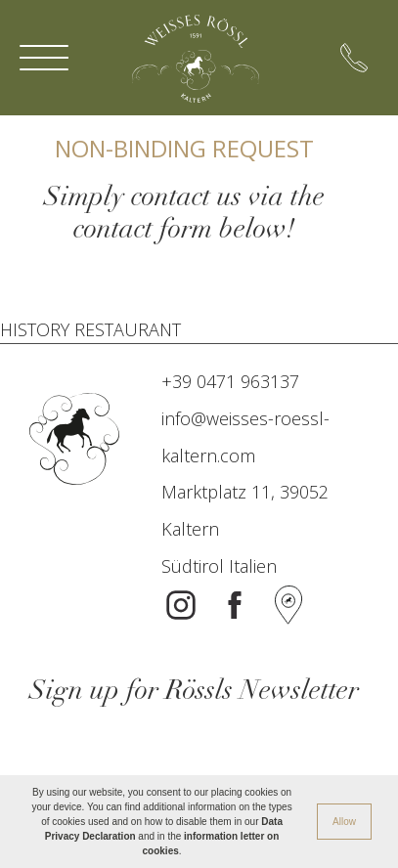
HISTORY (35, 329)
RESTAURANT (128, 329)
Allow (344, 822)
